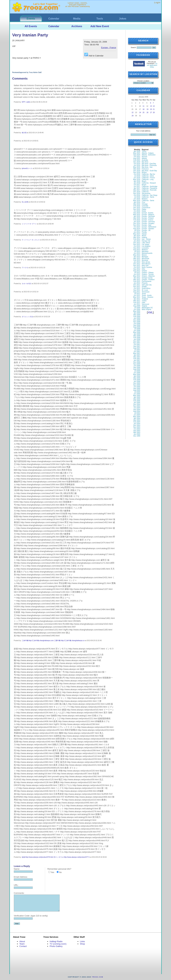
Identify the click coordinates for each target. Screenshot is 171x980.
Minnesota (146, 258)
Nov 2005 (137, 385)
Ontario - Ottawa (148, 273)
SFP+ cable (26, 102)
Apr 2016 (137, 202)
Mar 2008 (137, 336)
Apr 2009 (137, 313)
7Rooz (144, 151)
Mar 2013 (137, 258)
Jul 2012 (137, 273)
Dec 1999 (137, 436)
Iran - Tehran (146, 239)
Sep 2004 (137, 410)
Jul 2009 (137, 308)
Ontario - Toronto (148, 274)
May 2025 (137, 153)
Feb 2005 (137, 401)
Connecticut (146, 208)
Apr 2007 (137, 355)
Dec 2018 (137, 171)
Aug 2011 (137, 292)
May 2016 (137, 201)
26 (147, 113)
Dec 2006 (137, 362)
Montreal (145, 260)
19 (147, 109)
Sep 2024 (137, 155)
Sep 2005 (137, 389)
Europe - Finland (148, 218)
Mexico (144, 255)
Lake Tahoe (146, 243)
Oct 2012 (137, 267)
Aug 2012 (137, 271)
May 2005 (137, 396)
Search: (133, 48)
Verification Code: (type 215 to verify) (31, 916)
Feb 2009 (137, 316)
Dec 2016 (137, 192)
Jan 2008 (137, 339)
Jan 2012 (137, 283)
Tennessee (146, 292)
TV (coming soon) (58, 944)
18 (144, 109)
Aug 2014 (137, 229)
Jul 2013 (137, 251)
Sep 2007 (137, 346)
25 (144, 113)
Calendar (54, 19)
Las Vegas (146, 244)
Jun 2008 (137, 331)
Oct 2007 (137, 345)
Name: (17, 869)
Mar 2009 (137, 315)
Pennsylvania (147, 281)
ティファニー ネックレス (31, 240)
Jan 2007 (137, 360)
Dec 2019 (137, 162)
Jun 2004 (137, 415)
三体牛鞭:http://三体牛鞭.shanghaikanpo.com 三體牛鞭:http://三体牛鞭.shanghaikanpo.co (53, 641)
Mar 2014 (137, 237)
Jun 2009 (137, 309)
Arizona (145, 157)
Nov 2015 (137, 209)
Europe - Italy (147, 225)
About (22, 941)
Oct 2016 (137, 195)
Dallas (144, 209)
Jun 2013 (137, 253)
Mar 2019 (137, 169)
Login (157, 2)
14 (154, 106)
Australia (145, 160)
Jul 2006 (137, 371)
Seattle (144, 287)
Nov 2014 (137, 225)
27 (151, 113)
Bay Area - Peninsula (149, 165)
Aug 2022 (137, 158)
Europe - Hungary (148, 223)
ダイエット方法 (27, 317)
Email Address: (21, 877)
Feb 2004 (137, 422)
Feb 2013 (137, 260)
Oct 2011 (137, 288)
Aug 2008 (137, 327)
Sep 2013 (137, 248)
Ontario (144, 271)
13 (151, 106)
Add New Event (100, 26)
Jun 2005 (137, 394)
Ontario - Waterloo (148, 276)
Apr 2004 (137, 418)
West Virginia (147, 309)
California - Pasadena (149, 188)
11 (144, 106)
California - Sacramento (146, 193)
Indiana (144, 237)
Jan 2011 (137, 304)
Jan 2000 (137, 434)
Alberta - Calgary (148, 153)
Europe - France (109, 48)
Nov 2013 (137, 244)
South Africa (146, 288)
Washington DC (147, 308)
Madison (145, 250)
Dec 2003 (137, 425)
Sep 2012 (137, 269)
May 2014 (137, 234)
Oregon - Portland (148, 280)
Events (31, 19)
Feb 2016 (137, 206)
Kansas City (146, 241)
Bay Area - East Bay (149, 164)
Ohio (144, 269)
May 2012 (137, 276)
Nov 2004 (137, 406)
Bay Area (145, 162)
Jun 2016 (137, 199)
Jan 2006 (137, 381)
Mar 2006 (137, 378)
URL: (16, 885)
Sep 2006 (137, 367)
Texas (144, 294)
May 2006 (137, 374)
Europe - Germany (148, 222)
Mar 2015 (137, 218)
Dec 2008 (137, 320)
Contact (23, 946)
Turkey (144, 301)
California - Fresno (148, 178)
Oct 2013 (137, 246)
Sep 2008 (137, 325)
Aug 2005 (137, 390)
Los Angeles (146, 246)
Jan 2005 (137, 403)
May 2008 (137, 332)
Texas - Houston (148, 297)
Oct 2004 (137, 408)
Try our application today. (152, 65)
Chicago (145, 204)
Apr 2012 (137, 278)
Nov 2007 (137, 343)
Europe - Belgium (148, 215)
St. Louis (145, 290)
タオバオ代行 (27, 284)
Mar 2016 (137, 204)
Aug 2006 (137, 369)
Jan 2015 (137, 222)
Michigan (145, 257)
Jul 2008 (137, 329)
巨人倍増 (25, 202)
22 (133, 113)
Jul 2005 (137, 392)
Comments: (19, 893)
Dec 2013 (137, 243)
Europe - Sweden (148, 229)
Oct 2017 (137, 185)
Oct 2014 (137, 227)
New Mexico (146, 264)
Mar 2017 (137, 190)
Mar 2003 (137, 432)
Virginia (144, 306)
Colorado (145, 206)
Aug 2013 (137, 250)
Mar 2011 (137, 301)
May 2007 (137, 353)
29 (133, 116)
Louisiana (145, 248)
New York (145, 266)
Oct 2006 (137, 366)
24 (140, 113)
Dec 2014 (137, 223)
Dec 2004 (137, 404)
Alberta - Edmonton (149, 155)
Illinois (144, 236)
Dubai (144, 211)
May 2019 (137, 167)
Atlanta (144, 158)
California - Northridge (150, 186)
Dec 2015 (137, 208)
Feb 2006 (137, 380)
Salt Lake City (147, 285)
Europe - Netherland (149, 227)
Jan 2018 (137, 183)
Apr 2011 (137, 299)
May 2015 (137, 215)
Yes (53, 872)
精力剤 (24, 133)
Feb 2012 (137, 281)
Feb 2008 (137, 338)
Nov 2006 (137, 364)
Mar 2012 (137, 280)
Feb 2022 (137, 160)
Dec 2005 (137, 383)
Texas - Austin (147, 295)
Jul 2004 (137, 413)
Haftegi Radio (56, 941)
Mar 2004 (137, 420)
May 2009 (137, 311)
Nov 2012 (137, 266)
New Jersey (146, 262)
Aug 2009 (137, 306)
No (60, 872)
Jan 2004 (137, 424)
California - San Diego (150, 195)
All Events (31, 26)
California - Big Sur (149, 174)
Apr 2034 (137, 151)
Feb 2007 (137, 359)
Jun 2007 (137, 352)
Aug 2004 (137, 411)
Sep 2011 (137, 290)
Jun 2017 (137, 186)
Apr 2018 (137, 181)
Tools (100, 19)
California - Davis (148, 176)
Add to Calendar (94, 55)
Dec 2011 (137, 285)
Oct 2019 (137, 164)
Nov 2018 (137, 172)
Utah (144, 302)
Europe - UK (146, 230)
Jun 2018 (137, 178)
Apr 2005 (137, 397)
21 (154, 109)
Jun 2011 (137, 295)
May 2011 (137, 297)
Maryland (145, 251)
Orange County (147, 278)
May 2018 (137, 179)
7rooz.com (97, 977)
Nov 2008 (137, 322)
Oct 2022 (137, 157)
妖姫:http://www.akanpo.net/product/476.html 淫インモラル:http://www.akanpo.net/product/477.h (56, 857)
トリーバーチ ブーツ (29, 224)
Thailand (145, 299)
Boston (144, 172)
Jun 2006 (137, 373)
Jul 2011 (137, 294)
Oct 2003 (137, 429)
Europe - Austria (148, 213)
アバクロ (25, 268)
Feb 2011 (137, 302)
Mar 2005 (137, 399)
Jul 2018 (137, 176)
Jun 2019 (137, 165)
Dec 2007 (137, 341)
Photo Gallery (56, 946)
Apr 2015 (137, 216)
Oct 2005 (137, 387)
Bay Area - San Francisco (147, 168)
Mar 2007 (137, 357)
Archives (77, 26)
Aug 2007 (137, 348)
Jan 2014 (137, 241)
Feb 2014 (137, 239)
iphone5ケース (27, 168)
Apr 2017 (137, 188)
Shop (82, 944)
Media (77, 19)
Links (82, 941)
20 (151, 109)
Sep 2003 (137, 431)
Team (22, 944)
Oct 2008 (137, 323)
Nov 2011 (137, 287)
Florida (144, 232)
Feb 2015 (137, 220)
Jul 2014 (137, 230)
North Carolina (147, 267)
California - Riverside (149, 190)
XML (150, 312)
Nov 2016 (137, 193)
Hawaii (144, 234)
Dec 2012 (137, 264)
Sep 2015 (137, 213)
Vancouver (146, 304)
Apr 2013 (137, 257)
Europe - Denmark (148, 216)
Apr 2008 (137, 334)
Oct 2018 (137, 174)
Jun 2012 (137, 274)
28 (154, 113)
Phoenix (145, 283)
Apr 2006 (137, 376)
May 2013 (137, 255)
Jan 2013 (137, 262)
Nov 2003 (137, 427)
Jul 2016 (137, 197)
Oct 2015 (137, 211)
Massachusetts (147, 253)
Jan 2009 (137, 318)
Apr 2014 (137, 236)
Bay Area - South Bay (149, 171)
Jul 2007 (137, 350)
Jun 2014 (137, 232)
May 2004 (137, 417)
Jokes (123, 19)
